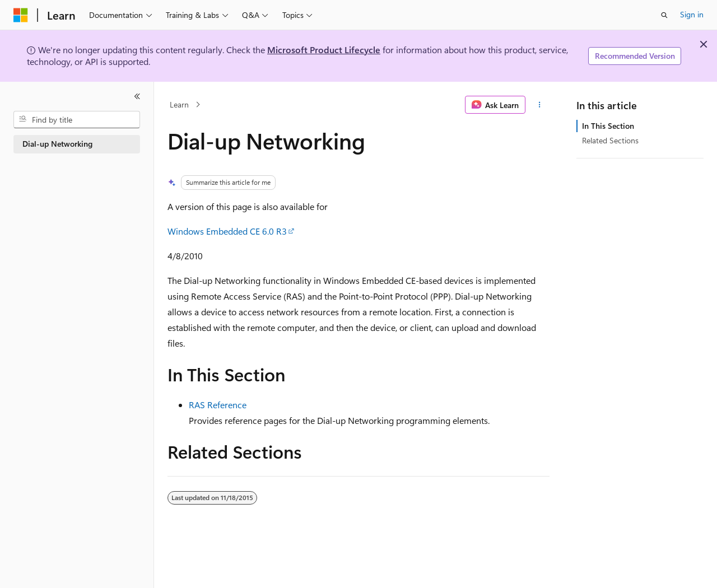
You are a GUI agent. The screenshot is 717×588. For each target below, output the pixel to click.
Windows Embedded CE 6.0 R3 (227, 231)
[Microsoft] (21, 15)
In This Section (608, 126)
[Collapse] (137, 96)
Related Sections (610, 140)
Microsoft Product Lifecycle (324, 50)
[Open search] (664, 15)
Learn (179, 104)
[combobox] (77, 120)
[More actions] (540, 105)
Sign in (692, 14)
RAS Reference (218, 405)
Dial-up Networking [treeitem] (57, 144)
